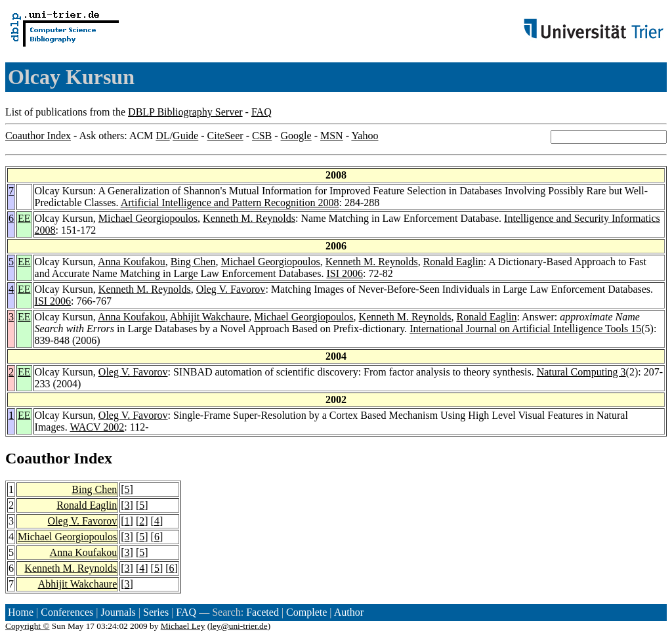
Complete (306, 612)
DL (162, 136)
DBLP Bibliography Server (185, 112)
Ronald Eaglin (453, 262)
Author (349, 612)
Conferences (67, 612)
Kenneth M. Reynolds (249, 218)
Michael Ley (183, 626)
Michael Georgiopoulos (148, 218)
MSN (332, 136)
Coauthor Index (38, 136)
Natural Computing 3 (581, 372)
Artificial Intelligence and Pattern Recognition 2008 (230, 203)
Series (156, 612)
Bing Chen (193, 262)
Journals (118, 612)
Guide (185, 136)
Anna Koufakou (132, 262)
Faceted (262, 612)
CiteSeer (225, 136)
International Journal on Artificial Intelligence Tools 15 (525, 329)
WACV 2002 (97, 427)
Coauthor (37, 458)
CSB (262, 136)
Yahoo (365, 136)
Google (296, 136)
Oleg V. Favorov (231, 289)
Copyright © (28, 626)
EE (24, 218)
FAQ (262, 112)
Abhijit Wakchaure (210, 317)
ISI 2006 (345, 273)
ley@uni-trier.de (239, 626)
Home (21, 612)
